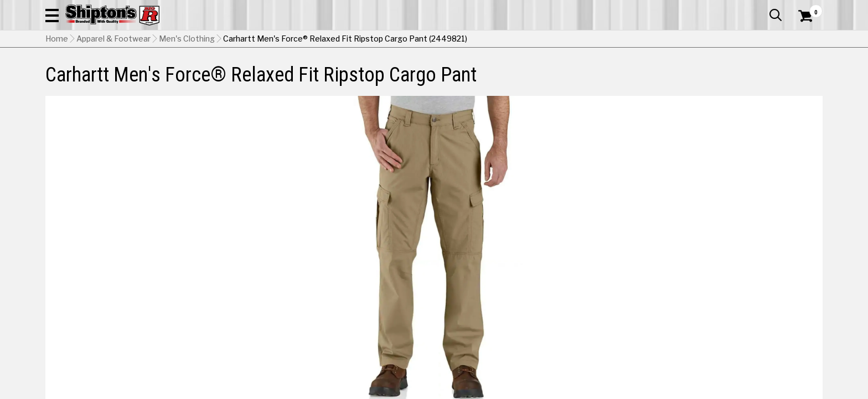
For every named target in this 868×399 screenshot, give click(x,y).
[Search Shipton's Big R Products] (434, 40)
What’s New (761, 8)
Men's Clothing (187, 95)
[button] (554, 40)
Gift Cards (712, 8)
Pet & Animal (654, 75)
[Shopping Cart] (804, 40)
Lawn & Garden (574, 75)
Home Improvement (479, 75)
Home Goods (387, 75)
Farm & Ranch (309, 75)
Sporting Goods (734, 75)
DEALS (802, 75)
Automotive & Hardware (208, 75)
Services (807, 8)
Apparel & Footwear (94, 75)
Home (57, 95)
